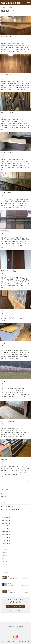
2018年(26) (5, 564)
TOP (4, 8)
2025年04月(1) (6, 538)
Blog (2, 494)
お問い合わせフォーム (15, 606)
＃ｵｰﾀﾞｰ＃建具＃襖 (7, 506)
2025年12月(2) (6, 529)
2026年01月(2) (6, 526)
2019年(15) (5, 561)
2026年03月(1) (6, 520)
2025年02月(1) (6, 544)
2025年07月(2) (6, 535)
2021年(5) (4, 555)
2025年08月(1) (6, 532)
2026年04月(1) (6, 517)
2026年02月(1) (6, 523)
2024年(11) (5, 547)
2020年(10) (5, 558)
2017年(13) (5, 567)
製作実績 (4, 497)
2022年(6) (4, 552)
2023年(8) (4, 549)
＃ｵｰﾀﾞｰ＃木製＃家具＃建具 (10, 509)
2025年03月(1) (6, 541)
